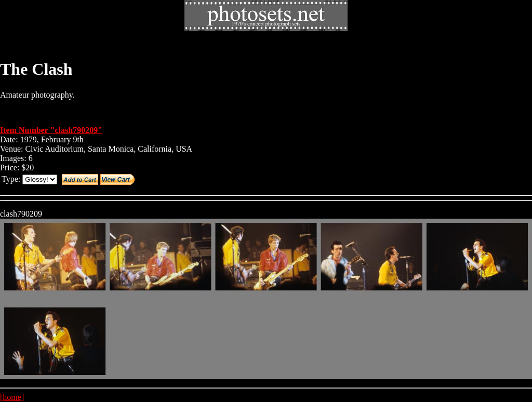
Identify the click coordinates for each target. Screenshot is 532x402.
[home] (12, 397)
